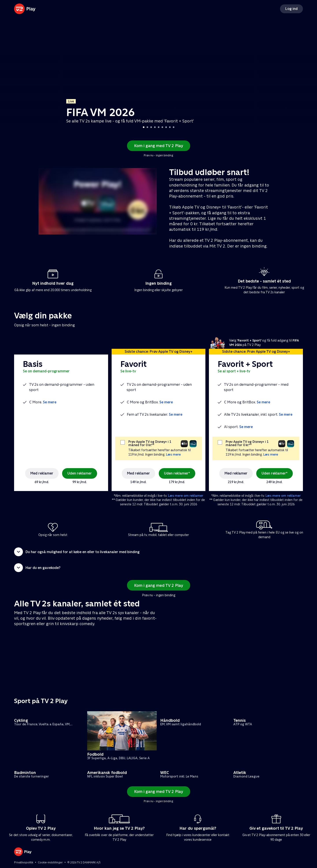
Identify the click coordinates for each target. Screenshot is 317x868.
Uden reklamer (80, 473)
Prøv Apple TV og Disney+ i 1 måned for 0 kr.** (150, 443)
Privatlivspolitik (24, 862)
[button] (158, 552)
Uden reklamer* (177, 473)
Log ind (291, 9)
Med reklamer (42, 473)
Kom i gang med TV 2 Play (159, 146)
